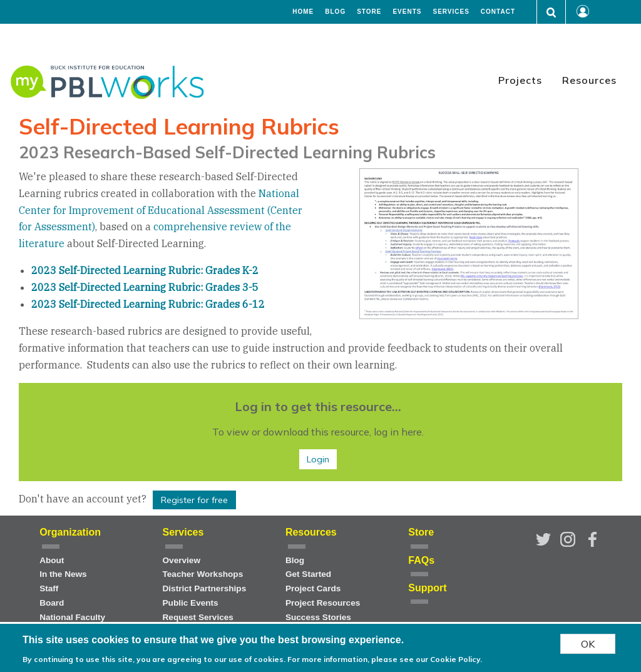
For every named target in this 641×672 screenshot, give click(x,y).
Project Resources (323, 603)
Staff (49, 588)
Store (369, 12)
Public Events (191, 603)
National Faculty (72, 617)
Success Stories (318, 617)
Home (303, 12)
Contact (498, 12)
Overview (182, 560)
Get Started (308, 574)
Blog (335, 12)
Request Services (198, 617)
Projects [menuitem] (520, 80)
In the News (63, 574)
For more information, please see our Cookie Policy (384, 660)
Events (407, 12)
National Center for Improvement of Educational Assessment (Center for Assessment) (161, 210)
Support (427, 588)
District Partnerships (205, 588)
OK (588, 644)
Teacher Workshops (203, 574)
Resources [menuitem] (589, 80)
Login (318, 459)
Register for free (194, 500)
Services (451, 12)
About (52, 560)
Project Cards (313, 588)
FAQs (421, 560)
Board (52, 603)
